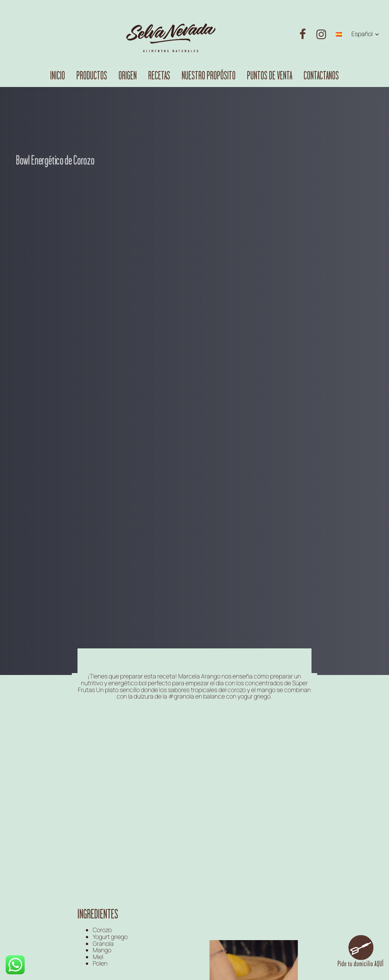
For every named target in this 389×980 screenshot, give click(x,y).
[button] (365, 34)
